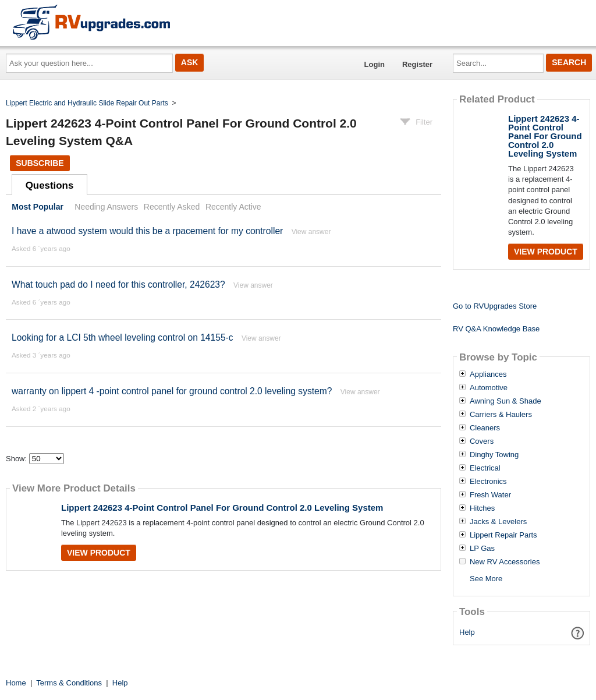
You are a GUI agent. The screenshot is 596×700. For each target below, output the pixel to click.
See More (486, 579)
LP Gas (482, 549)
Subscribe (40, 163)
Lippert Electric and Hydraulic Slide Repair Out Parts (87, 103)
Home (16, 683)
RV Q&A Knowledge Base (496, 329)
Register (417, 64)
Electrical (485, 468)
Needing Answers (106, 207)
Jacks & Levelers (498, 522)
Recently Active (233, 207)
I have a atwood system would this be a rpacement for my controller (147, 231)
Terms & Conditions (69, 683)
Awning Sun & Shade (505, 401)
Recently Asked (172, 207)
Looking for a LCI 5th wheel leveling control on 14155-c (123, 337)
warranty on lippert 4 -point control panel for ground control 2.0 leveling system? (172, 391)
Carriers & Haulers (501, 415)
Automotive (489, 388)
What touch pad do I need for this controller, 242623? (118, 284)
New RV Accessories (505, 562)
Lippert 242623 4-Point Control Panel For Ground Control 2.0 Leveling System (222, 508)
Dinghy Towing (494, 455)
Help (467, 632)
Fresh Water (490, 495)
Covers (482, 441)
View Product (99, 553)
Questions (50, 185)
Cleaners (485, 428)
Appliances (488, 374)
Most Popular (38, 207)
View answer (311, 232)
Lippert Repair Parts (503, 535)
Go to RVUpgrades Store (495, 306)
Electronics (488, 482)
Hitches (482, 508)
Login (375, 64)
